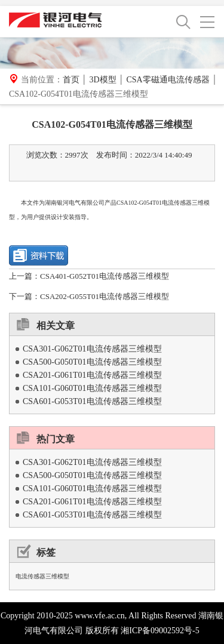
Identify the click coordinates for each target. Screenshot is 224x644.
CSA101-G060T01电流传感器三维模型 (92, 388)
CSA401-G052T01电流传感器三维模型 (105, 276)
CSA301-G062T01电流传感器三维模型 (92, 349)
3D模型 (102, 80)
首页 (71, 80)
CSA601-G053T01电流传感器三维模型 (92, 401)
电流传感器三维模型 (42, 576)
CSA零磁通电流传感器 (168, 80)
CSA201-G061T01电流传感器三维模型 (92, 375)
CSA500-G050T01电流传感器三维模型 (92, 362)
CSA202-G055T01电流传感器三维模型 (105, 296)
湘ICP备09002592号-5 (160, 631)
